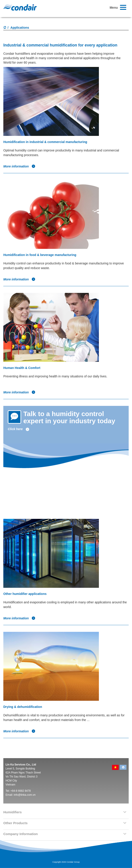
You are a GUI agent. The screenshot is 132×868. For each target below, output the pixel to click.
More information (19, 166)
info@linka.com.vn (25, 795)
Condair (20, 7)
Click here (19, 429)
